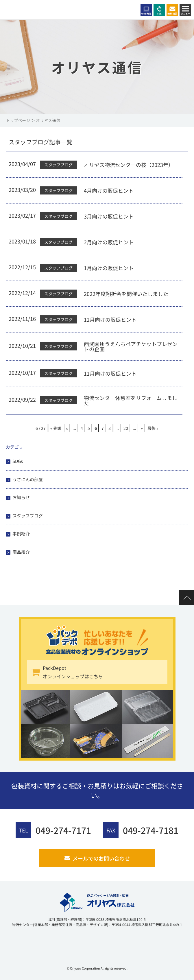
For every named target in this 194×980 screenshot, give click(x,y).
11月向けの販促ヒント (110, 373)
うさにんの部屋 (28, 479)
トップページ (18, 120)
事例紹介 (21, 533)
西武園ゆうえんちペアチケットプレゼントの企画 (131, 346)
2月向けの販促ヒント (109, 242)
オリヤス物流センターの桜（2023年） (129, 165)
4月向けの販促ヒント (109, 190)
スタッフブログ (28, 516)
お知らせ (21, 497)
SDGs (18, 461)
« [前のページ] (67, 428)
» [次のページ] (142, 428)
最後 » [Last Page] (153, 428)
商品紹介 (21, 552)
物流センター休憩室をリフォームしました (131, 400)
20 (126, 428)
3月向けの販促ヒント (109, 216)
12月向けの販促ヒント (110, 319)
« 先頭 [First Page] (56, 428)
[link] (20, 942)
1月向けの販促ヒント (109, 268)
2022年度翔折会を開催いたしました (126, 294)
